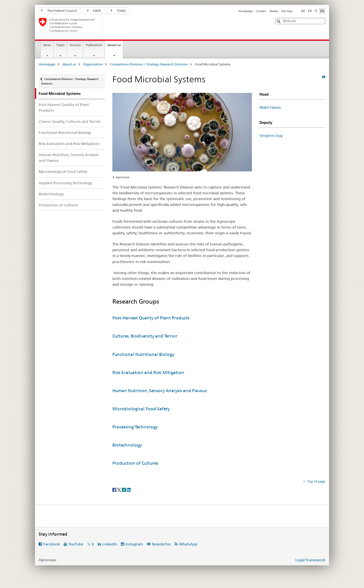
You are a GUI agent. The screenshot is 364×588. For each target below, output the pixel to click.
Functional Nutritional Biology (65, 133)
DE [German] (303, 11)
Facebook (52, 544)
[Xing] (124, 490)
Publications (94, 45)
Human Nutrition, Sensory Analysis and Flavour (69, 158)
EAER (94, 11)
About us (115, 47)
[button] (279, 21)
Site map (287, 11)
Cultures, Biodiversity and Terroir (145, 336)
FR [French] (310, 11)
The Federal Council (59, 11)
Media (274, 11)
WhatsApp (188, 544)
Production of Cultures (58, 205)
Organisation (93, 64)
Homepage (245, 11)
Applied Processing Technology (65, 183)
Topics (60, 45)
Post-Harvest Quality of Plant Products (64, 107)
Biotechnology (51, 194)
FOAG (118, 11)
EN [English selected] (322, 11)
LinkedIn (110, 544)
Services (75, 45)
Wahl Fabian (270, 107)
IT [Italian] (316, 11)
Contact (261, 11)
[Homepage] (110, 25)
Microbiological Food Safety (63, 172)
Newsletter (161, 544)
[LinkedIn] (129, 490)
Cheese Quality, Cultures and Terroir (70, 121)
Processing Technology (135, 427)
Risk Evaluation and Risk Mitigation (69, 144)
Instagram (134, 544)
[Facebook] (115, 490)
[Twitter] (120, 490)
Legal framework (310, 560)
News (47, 45)
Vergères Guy (271, 136)
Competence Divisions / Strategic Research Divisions (149, 64)
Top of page (316, 481)
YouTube (76, 544)
